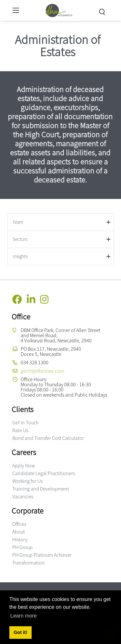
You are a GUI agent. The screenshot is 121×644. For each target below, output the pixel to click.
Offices (19, 524)
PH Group (22, 547)
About (19, 532)
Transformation (29, 563)
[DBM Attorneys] (59, 10)
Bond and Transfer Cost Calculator (48, 438)
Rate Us (20, 430)
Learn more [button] (24, 616)
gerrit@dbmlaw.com (42, 371)
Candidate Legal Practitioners (44, 473)
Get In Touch (25, 422)
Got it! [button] (20, 632)
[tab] (61, 222)
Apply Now (24, 465)
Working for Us (27, 481)
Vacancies (23, 496)
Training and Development (41, 489)
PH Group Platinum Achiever (42, 555)
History (20, 539)
